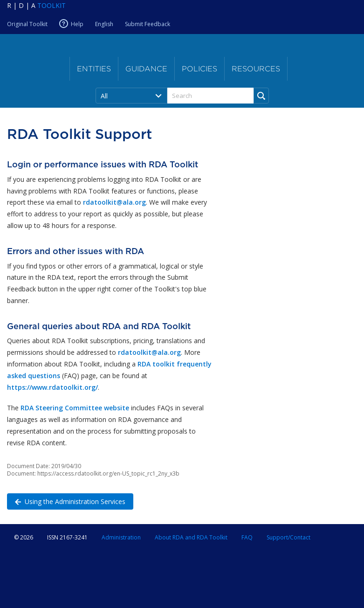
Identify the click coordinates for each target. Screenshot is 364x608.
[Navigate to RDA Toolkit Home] (36, 5)
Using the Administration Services (66, 501)
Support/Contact (288, 537)
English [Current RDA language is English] (104, 24)
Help (77, 24)
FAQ (247, 537)
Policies (199, 69)
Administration (121, 537)
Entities (94, 69)
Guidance (146, 69)
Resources (256, 69)
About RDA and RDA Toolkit (191, 537)
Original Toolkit (27, 24)
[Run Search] (261, 96)
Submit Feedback (148, 24)
